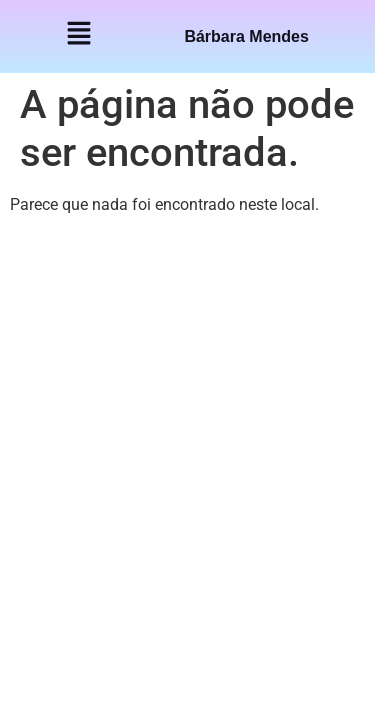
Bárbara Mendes (246, 36)
